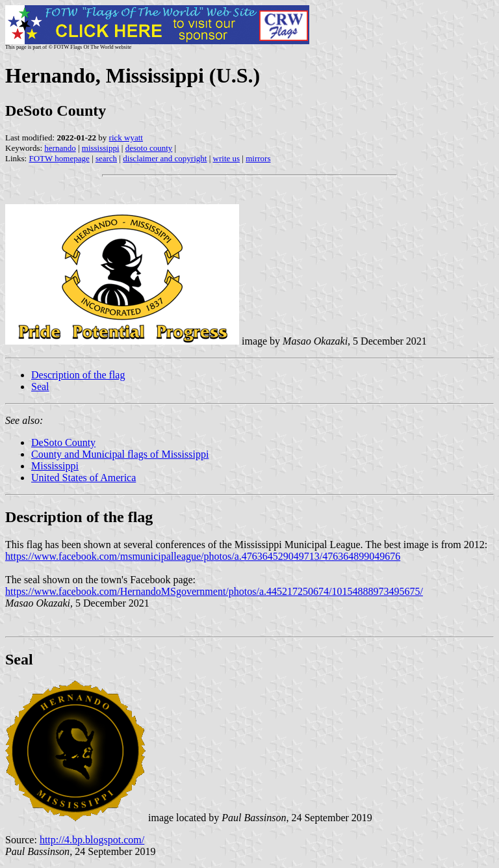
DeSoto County (63, 442)
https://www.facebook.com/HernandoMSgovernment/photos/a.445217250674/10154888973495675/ (214, 591)
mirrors (258, 158)
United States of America (83, 478)
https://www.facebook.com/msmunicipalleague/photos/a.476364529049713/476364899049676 (203, 556)
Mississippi (55, 466)
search (106, 158)
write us (227, 158)
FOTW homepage (59, 158)
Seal (40, 387)
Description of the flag (78, 375)
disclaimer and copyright (165, 158)
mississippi (101, 148)
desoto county (149, 148)
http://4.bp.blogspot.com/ (92, 840)
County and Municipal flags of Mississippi (120, 454)
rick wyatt (126, 138)
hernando (60, 148)
